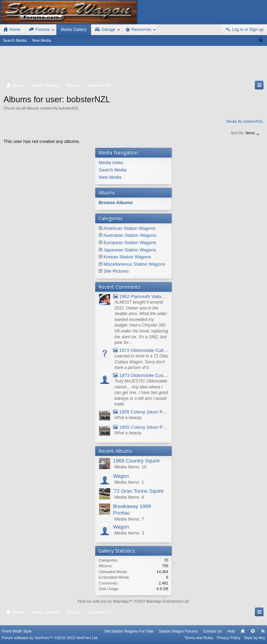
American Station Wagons (129, 228)
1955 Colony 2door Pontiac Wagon (141, 412)
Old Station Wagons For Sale (129, 631)
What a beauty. (128, 418)
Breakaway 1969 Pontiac (132, 510)
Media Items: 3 (129, 533)
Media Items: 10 (131, 467)
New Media (42, 40)
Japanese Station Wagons (130, 250)
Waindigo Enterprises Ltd (167, 601)
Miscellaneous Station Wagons (134, 264)
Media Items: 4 (129, 497)
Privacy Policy (228, 638)
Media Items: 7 (129, 519)
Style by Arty (255, 638)
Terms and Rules (199, 638)
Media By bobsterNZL (245, 121)
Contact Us (212, 631)
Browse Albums (116, 203)
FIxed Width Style (17, 631)
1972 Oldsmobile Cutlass (141, 350)
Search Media (15, 40)
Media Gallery (74, 30)
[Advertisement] (133, 65)
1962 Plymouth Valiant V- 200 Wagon (141, 296)
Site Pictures (116, 271)
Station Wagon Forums (178, 631)
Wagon (121, 476)
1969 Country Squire (136, 461)
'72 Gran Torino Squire (138, 491)
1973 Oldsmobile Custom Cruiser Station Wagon (141, 375)
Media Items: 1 (129, 482)
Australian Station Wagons (130, 235)
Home (243, 631)
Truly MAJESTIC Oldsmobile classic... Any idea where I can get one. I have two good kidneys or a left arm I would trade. (141, 393)
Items (253, 133)
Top (253, 631)
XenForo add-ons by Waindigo (103, 601)
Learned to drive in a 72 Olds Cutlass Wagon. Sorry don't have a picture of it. (141, 362)
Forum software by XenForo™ (50, 638)
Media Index (111, 163)
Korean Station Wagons (127, 257)
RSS (263, 631)
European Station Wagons (130, 243)
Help (231, 631)
